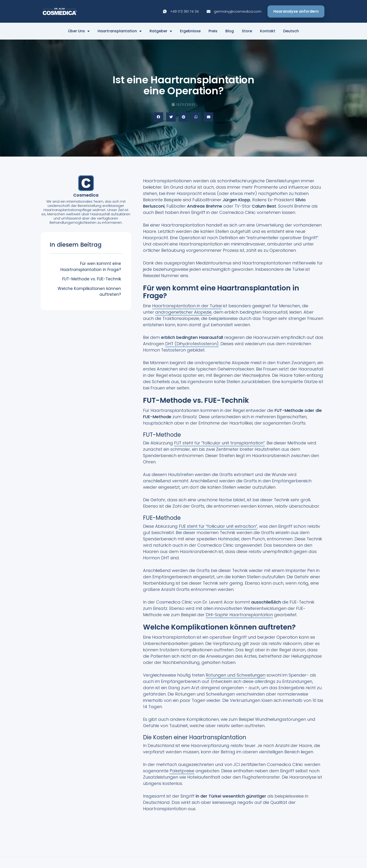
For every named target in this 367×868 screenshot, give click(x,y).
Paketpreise (182, 771)
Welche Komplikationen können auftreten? (89, 292)
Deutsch (291, 31)
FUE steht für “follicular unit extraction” (218, 526)
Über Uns (79, 31)
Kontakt (268, 31)
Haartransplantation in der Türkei (187, 306)
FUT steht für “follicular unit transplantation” (219, 443)
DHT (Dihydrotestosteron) (192, 344)
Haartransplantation (120, 31)
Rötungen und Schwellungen (236, 675)
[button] (159, 117)
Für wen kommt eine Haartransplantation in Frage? (91, 267)
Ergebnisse (190, 31)
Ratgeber (161, 31)
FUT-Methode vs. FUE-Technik (92, 279)
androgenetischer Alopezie (183, 312)
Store (247, 31)
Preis (213, 31)
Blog (230, 31)
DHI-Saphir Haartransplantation (239, 615)
